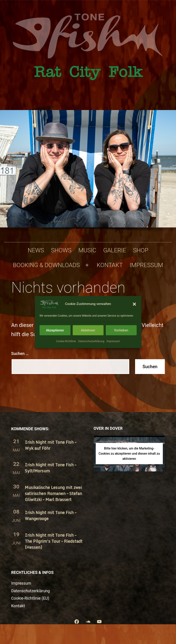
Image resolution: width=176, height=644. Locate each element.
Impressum (113, 341)
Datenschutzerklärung (91, 341)
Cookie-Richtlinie (66, 341)
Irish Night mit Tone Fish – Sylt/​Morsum (51, 468)
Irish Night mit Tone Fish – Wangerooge (51, 515)
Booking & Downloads (46, 265)
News (36, 250)
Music (87, 250)
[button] (134, 304)
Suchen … (20, 353)
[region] (88, 173)
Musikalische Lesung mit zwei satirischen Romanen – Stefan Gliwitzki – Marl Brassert (53, 493)
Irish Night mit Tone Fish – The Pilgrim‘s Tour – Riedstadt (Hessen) (54, 541)
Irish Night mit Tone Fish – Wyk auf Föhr (51, 445)
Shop (141, 250)
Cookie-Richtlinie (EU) (30, 598)
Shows (61, 250)
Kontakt (110, 265)
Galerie (115, 250)
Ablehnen (88, 330)
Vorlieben (121, 330)
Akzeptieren (55, 330)
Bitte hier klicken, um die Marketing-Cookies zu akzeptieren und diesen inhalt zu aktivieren (129, 454)
